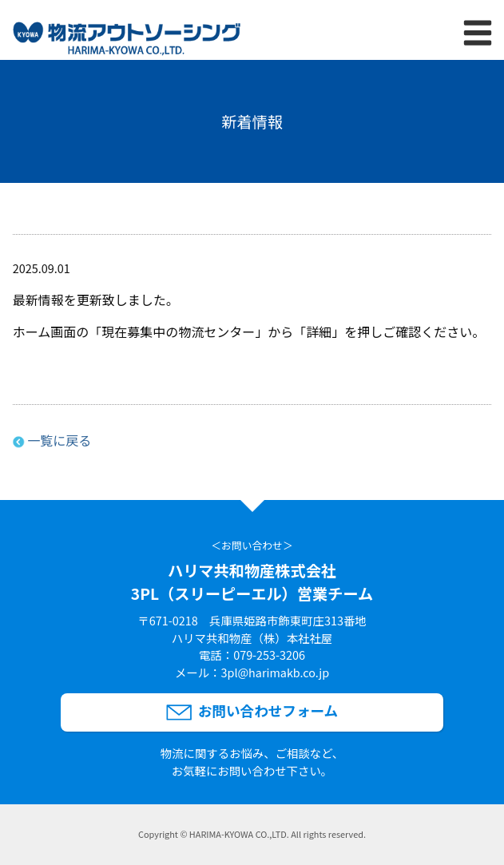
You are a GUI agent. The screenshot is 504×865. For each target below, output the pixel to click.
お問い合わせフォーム (268, 710)
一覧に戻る (59, 440)
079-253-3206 (269, 655)
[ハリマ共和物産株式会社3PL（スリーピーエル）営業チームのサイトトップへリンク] (127, 41)
